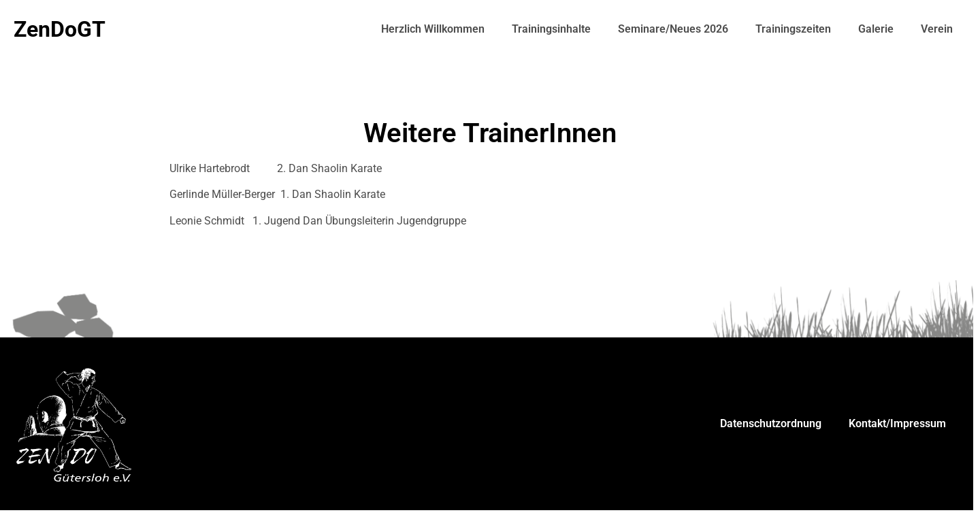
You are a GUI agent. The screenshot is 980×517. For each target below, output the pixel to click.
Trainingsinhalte (551, 29)
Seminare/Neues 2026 (673, 29)
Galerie (876, 29)
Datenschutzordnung (771, 423)
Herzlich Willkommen (433, 29)
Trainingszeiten (793, 29)
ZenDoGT (60, 29)
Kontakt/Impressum (897, 423)
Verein (937, 29)
